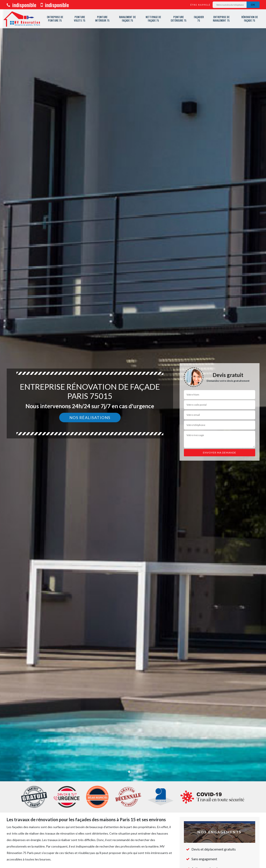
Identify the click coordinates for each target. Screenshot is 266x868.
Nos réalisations (90, 418)
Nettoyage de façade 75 (153, 19)
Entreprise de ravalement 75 (221, 19)
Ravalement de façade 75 (127, 19)
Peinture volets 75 (80, 19)
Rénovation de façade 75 (250, 19)
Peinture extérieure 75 (179, 19)
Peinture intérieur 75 (102, 19)
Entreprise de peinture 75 (55, 19)
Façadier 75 (199, 19)
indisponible (22, 5)
